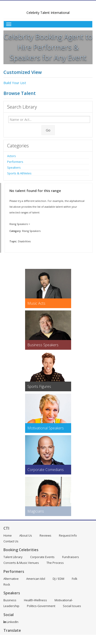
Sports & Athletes (19, 173)
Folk (75, 579)
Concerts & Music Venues (21, 563)
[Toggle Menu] (48, 24)
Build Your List (15, 83)
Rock (7, 584)
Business (10, 600)
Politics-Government (41, 606)
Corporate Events (42, 557)
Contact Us (11, 541)
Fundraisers (71, 557)
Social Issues (72, 606)
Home (8, 535)
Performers (15, 162)
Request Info (68, 535)
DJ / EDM (58, 579)
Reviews (45, 535)
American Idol (36, 579)
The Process (55, 563)
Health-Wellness (35, 600)
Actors (12, 156)
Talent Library (13, 557)
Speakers (14, 167)
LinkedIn (11, 622)
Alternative (11, 579)
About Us (26, 535)
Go (48, 130)
